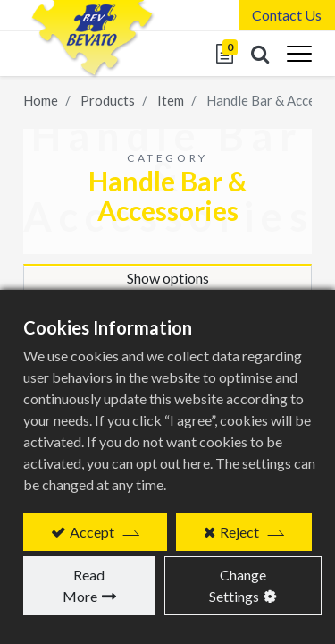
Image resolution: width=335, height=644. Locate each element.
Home (41, 100)
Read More (84, 585)
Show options (168, 278)
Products (108, 100)
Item (171, 100)
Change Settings (238, 585)
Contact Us (287, 15)
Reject (239, 532)
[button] (260, 54)
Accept (92, 532)
